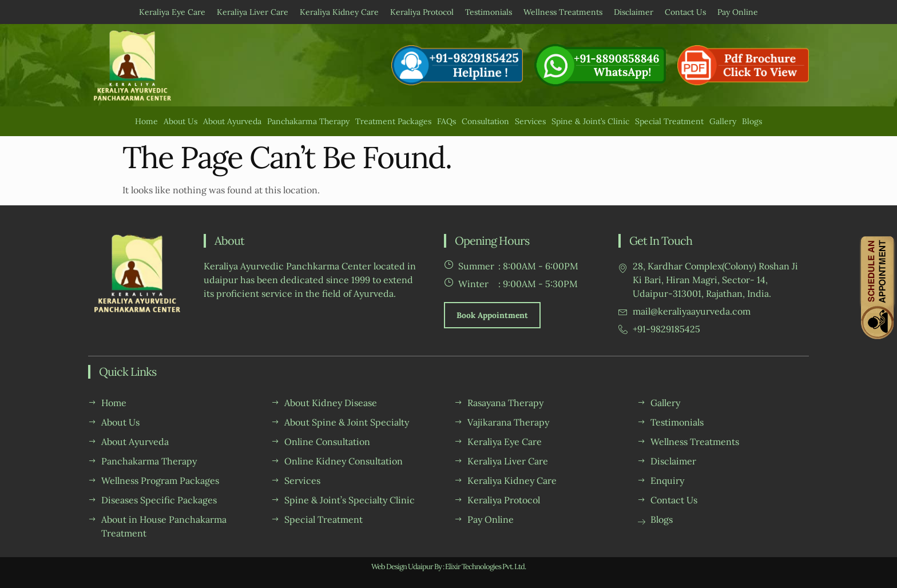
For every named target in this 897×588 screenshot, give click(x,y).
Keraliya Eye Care (172, 12)
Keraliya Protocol (422, 12)
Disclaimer (634, 12)
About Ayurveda (232, 121)
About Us (180, 121)
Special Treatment (669, 121)
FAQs (446, 121)
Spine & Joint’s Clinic (590, 121)
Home (146, 121)
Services (530, 121)
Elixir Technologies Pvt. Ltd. (485, 567)
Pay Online (738, 12)
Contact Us (685, 12)
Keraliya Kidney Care (339, 12)
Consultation (485, 121)
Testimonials (489, 12)
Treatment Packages (393, 121)
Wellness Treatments (563, 12)
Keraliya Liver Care (253, 12)
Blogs (752, 121)
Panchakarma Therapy (308, 121)
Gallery (723, 121)
